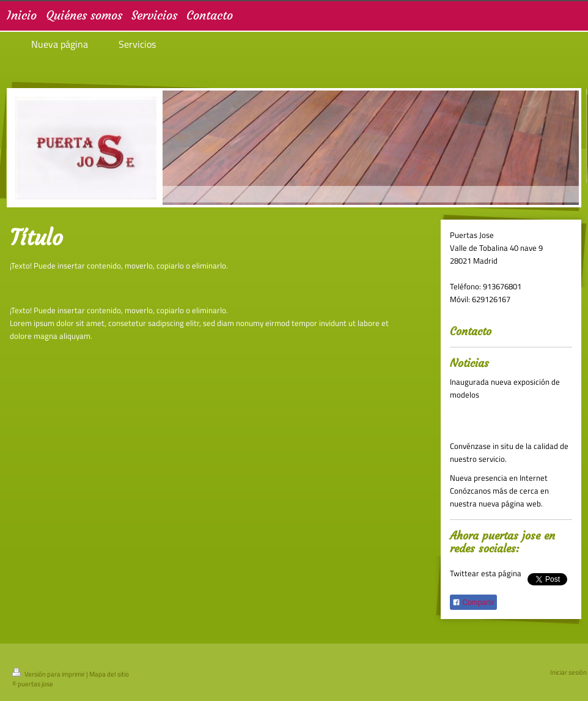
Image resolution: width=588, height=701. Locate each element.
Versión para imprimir (49, 674)
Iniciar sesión (568, 672)
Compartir (473, 603)
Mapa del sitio (109, 674)
